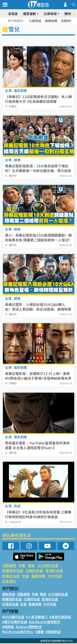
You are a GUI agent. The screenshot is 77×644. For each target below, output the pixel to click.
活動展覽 (9, 565)
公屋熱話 (35, 21)
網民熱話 (9, 594)
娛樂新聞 (51, 21)
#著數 (39, 632)
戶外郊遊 (55, 576)
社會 (25, 576)
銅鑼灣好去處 (13, 571)
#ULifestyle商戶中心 (18, 632)
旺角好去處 (11, 576)
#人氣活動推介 (37, 617)
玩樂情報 (50, 14)
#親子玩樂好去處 (15, 622)
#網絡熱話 (53, 632)
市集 (22, 565)
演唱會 (13, 14)
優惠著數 (30, 14)
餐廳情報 (38, 576)
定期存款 (67, 21)
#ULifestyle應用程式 (44, 622)
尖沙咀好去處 (48, 565)
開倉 (31, 565)
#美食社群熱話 (60, 617)
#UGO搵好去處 (13, 617)
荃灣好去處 (54, 571)
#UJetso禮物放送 (29, 627)
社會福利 (9, 581)
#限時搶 (8, 627)
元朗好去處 (34, 571)
